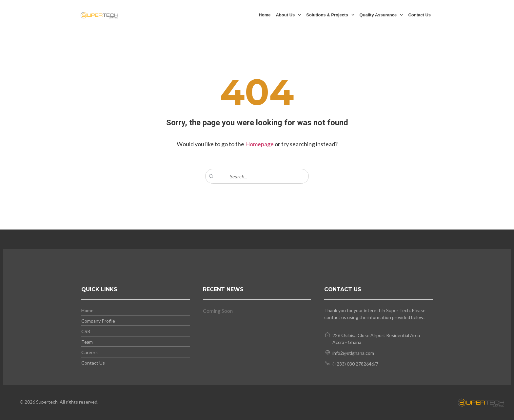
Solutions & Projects (330, 15)
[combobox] (257, 176)
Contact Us (419, 15)
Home (265, 15)
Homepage (260, 144)
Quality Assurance (381, 15)
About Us (288, 15)
